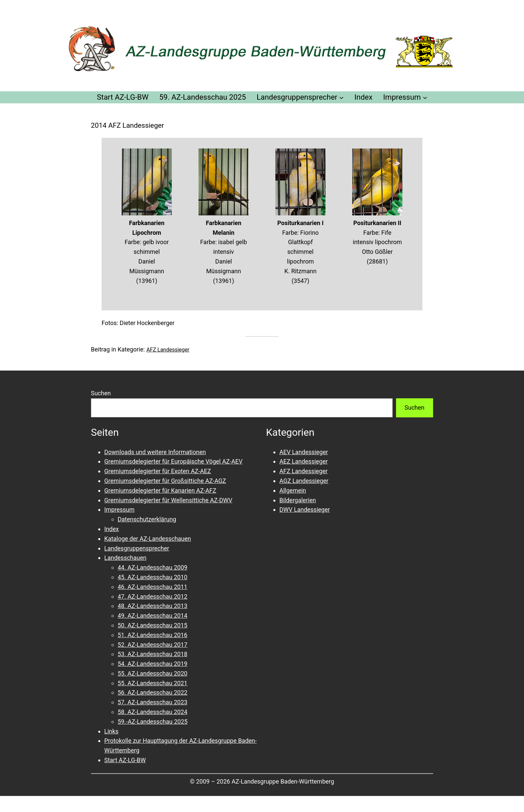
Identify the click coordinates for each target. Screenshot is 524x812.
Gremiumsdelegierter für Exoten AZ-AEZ (158, 471)
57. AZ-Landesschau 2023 (153, 702)
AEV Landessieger (304, 452)
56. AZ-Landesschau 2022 (153, 692)
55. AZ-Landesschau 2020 (153, 673)
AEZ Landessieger (304, 461)
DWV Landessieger (305, 510)
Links (111, 731)
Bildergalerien (298, 500)
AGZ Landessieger (304, 481)
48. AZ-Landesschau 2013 (153, 606)
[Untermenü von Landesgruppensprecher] (341, 97)
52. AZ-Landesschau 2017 (153, 645)
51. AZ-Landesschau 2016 (153, 635)
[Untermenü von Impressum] (425, 97)
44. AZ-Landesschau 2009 (153, 567)
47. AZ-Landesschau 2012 (153, 596)
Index (111, 529)
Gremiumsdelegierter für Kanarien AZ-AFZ (160, 490)
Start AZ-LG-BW (125, 760)
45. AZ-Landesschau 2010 (153, 577)
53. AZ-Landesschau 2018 (153, 654)
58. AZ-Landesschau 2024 (153, 712)
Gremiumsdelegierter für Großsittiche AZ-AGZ (165, 481)
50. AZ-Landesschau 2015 (153, 625)
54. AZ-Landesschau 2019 (153, 664)
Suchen (101, 393)
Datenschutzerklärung (147, 519)
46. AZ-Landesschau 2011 (153, 587)
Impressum (119, 510)
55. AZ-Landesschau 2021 (153, 683)
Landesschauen (125, 558)
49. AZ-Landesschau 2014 (153, 616)
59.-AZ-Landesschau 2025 (153, 722)
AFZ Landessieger (168, 350)
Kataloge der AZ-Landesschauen (148, 539)
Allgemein (293, 490)
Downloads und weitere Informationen (155, 452)
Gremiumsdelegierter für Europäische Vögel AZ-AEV (173, 461)
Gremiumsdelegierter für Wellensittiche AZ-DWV (168, 500)
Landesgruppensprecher (137, 548)
